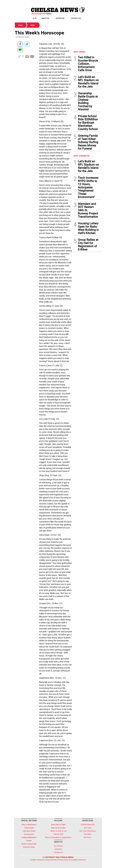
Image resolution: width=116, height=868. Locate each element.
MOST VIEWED (79, 52)
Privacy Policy (63, 860)
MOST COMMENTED (81, 156)
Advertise (60, 18)
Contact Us (76, 18)
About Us (45, 18)
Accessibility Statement (77, 860)
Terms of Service (51, 860)
